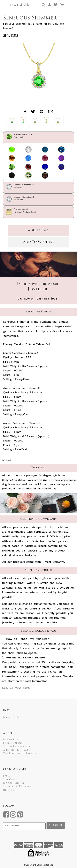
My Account (12, 717)
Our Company (13, 743)
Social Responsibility (18, 747)
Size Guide (10, 780)
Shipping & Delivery (17, 787)
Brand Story (12, 740)
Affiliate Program (16, 750)
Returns (9, 790)
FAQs (6, 776)
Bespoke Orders (14, 783)
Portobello (20, 5)
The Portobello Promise (20, 754)
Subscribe (56, 825)
